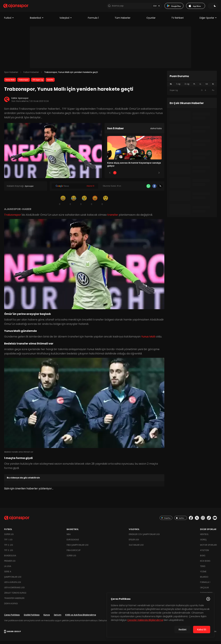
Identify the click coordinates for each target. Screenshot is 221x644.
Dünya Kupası (11, 606)
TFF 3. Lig (9, 553)
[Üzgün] (84, 203)
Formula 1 (93, 21)
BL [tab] (213, 87)
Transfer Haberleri (14, 601)
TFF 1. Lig (8, 543)
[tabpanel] (192, 93)
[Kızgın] (95, 203)
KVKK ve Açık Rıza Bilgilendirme (81, 618)
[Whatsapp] (148, 189)
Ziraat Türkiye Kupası (15, 596)
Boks (203, 559)
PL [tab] (194, 87)
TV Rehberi (177, 21)
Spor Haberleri (11, 75)
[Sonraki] (159, 176)
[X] (160, 189)
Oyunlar (151, 21)
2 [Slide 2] (125, 175)
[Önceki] (110, 176)
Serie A (8, 575)
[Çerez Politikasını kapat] (208, 599)
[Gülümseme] (63, 203)
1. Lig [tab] (178, 87)
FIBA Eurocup (74, 553)
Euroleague (73, 543)
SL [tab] (171, 87)
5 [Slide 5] (154, 175)
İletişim (58, 618)
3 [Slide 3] (135, 175)
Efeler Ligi (134, 543)
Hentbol (204, 537)
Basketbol (37, 21)
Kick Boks (205, 564)
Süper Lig (9, 537)
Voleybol (66, 21)
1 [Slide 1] (115, 175)
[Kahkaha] (74, 203)
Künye (47, 618)
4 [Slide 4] (144, 175)
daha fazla (156, 131)
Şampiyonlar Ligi (13, 580)
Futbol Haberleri (31, 75)
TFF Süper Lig (38, 83)
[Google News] (75, 189)
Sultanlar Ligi (136, 548)
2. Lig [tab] (187, 87)
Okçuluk (204, 590)
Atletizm (204, 553)
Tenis (203, 569)
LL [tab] (200, 87)
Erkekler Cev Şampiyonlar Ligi (144, 537)
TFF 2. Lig (9, 548)
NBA (69, 537)
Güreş (203, 543)
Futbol (9, 21)
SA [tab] (207, 87)
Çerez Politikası (12, 618)
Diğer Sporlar (208, 21)
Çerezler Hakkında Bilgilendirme (145, 620)
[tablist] (192, 87)
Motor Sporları (208, 548)
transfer (50, 83)
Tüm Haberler (123, 21)
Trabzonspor (24, 83)
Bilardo (204, 580)
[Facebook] (154, 189)
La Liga (8, 569)
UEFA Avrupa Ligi (13, 585)
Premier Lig (10, 564)
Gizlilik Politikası (32, 618)
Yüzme (203, 575)
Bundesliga (10, 559)
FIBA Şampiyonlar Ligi (78, 548)
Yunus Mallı (10, 83)
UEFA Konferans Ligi (14, 590)
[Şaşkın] (106, 203)
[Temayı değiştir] (212, 7)
